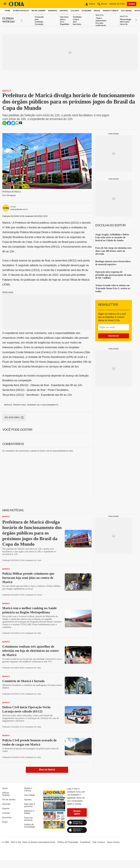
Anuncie (52, 842)
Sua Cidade (126, 11)
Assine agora (77, 812)
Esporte (64, 11)
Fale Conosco (99, 842)
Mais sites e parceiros (30, 805)
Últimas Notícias (21, 11)
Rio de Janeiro (38, 11)
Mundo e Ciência (111, 11)
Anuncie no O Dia (117, 4)
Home (8, 11)
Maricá (7, 91)
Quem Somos (113, 842)
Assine (132, 4)
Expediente (85, 842)
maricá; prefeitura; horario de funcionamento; (31, 405)
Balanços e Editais (29, 812)
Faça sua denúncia (28, 819)
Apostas (28, 800)
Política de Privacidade (29, 826)
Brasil (97, 11)
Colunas (75, 11)
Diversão (52, 11)
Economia (87, 11)
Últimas (8, 20)
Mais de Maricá (47, 770)
